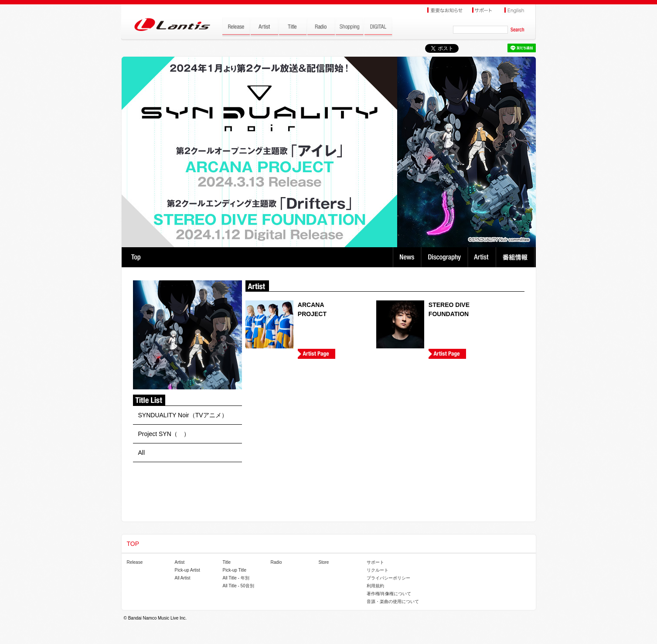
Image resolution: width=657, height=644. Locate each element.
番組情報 (516, 257)
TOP (136, 257)
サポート (375, 562)
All (142, 453)
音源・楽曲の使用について (393, 601)
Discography (445, 257)
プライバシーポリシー (388, 578)
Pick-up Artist (187, 570)
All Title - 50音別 (238, 586)
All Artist (183, 578)
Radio (276, 562)
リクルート (378, 570)
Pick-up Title (235, 570)
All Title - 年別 (236, 578)
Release (135, 562)
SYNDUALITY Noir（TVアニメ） (183, 415)
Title (227, 562)
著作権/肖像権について (389, 594)
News (407, 257)
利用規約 (375, 586)
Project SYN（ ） (164, 434)
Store (324, 562)
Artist (483, 257)
